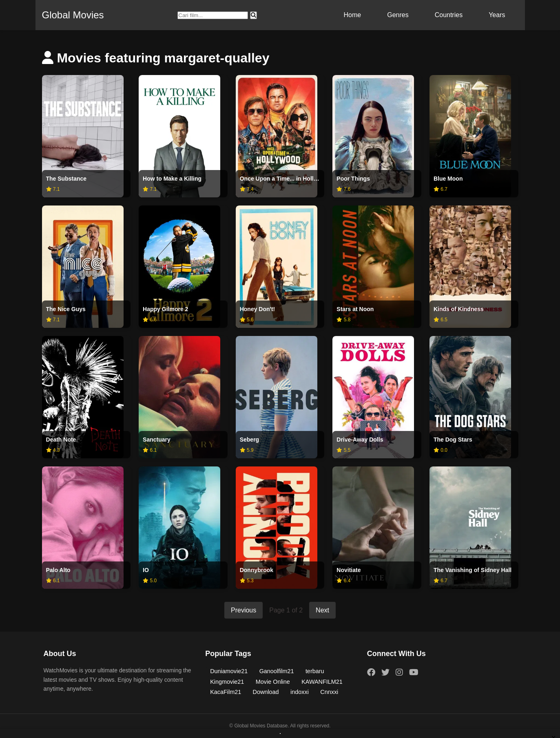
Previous (243, 610)
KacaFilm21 (226, 692)
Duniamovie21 (229, 671)
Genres (398, 15)
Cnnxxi (329, 692)
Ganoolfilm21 (277, 671)
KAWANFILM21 (322, 682)
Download (266, 692)
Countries (449, 15)
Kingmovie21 (227, 682)
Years (497, 15)
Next (322, 610)
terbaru (315, 671)
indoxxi (300, 692)
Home (353, 15)
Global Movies (73, 15)
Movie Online (273, 682)
